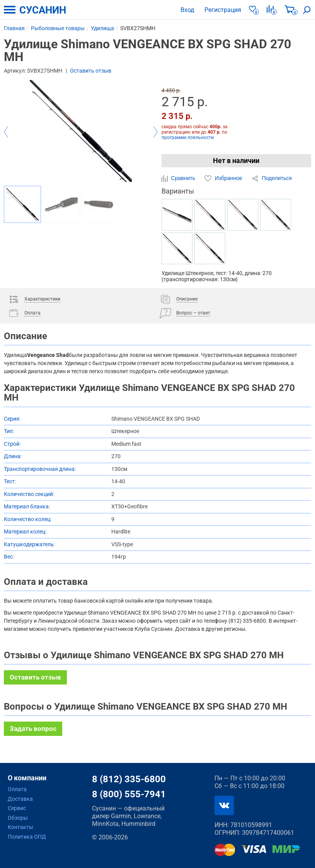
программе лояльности (188, 138)
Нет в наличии (236, 161)
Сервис (17, 808)
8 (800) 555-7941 (129, 794)
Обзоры (18, 818)
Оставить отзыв (91, 71)
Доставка (20, 799)
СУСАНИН (43, 10)
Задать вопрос (33, 729)
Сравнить (179, 178)
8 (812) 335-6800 (129, 779)
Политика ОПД (27, 837)
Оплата (17, 789)
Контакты (20, 827)
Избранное (224, 178)
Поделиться (272, 178)
